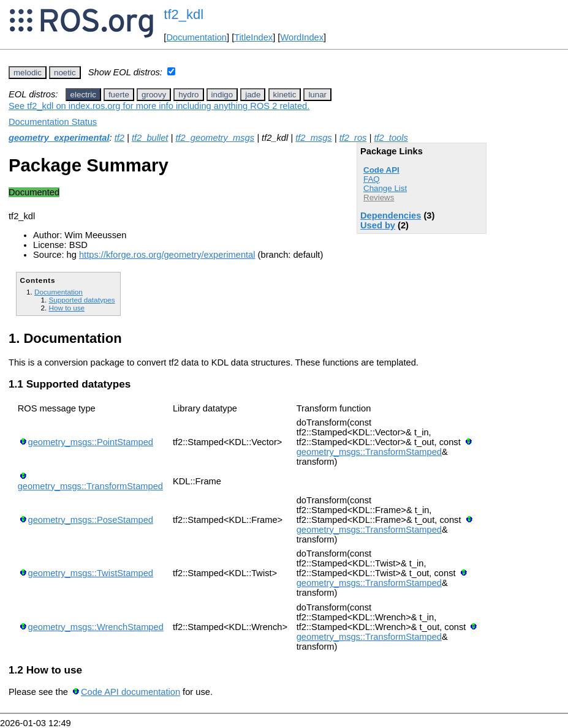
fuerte (119, 95)
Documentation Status (53, 122)
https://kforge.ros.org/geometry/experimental (167, 255)
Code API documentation (131, 692)
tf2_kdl (184, 14)
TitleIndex (253, 37)
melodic (28, 73)
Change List (385, 188)
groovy (154, 95)
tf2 (119, 138)
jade (253, 95)
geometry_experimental (59, 138)
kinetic (285, 95)
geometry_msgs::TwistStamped (91, 573)
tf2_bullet (150, 138)
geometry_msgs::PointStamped (91, 442)
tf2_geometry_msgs (215, 138)
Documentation (196, 37)
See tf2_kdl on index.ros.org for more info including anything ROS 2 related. (159, 106)
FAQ (372, 179)
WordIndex (302, 37)
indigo (222, 95)
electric (83, 95)
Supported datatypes (81, 300)
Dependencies (391, 216)
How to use (66, 308)
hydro (188, 95)
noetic (65, 73)
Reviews (379, 197)
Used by (378, 225)
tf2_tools (391, 138)
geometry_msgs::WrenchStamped (96, 627)
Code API (381, 170)
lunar (317, 95)
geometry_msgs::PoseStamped (91, 520)
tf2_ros (353, 138)
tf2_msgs (313, 138)
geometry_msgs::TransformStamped (369, 452)
